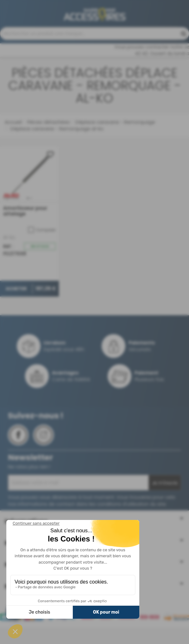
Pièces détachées (48, 140)
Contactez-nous (40, 37)
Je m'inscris (165, 501)
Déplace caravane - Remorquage (115, 140)
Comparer (42, 248)
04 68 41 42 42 (143, 34)
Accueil (13, 140)
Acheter (16, 307)
